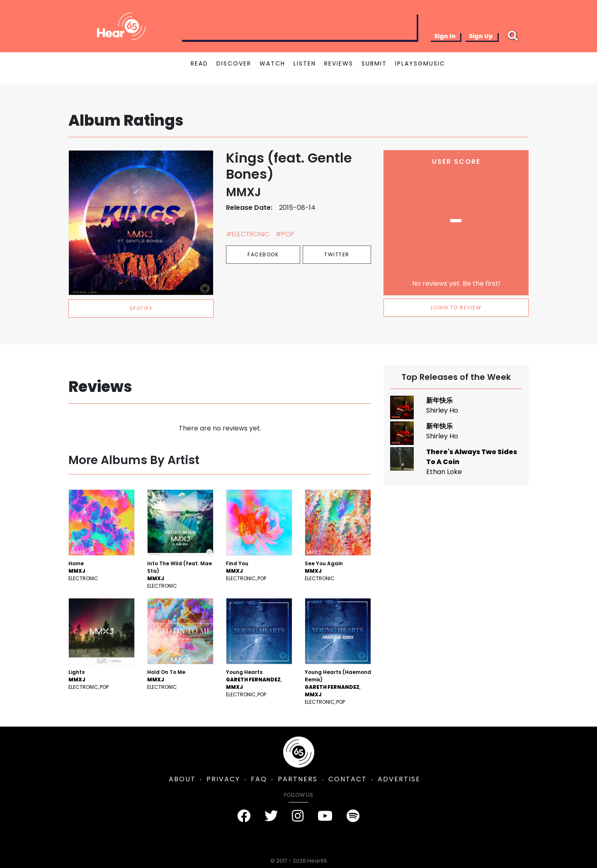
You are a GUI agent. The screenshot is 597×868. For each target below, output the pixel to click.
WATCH (272, 63)
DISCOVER (234, 63)
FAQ (259, 779)
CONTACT (348, 779)
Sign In (445, 36)
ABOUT (182, 779)
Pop (262, 578)
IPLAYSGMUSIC (420, 63)
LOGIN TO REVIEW (456, 308)
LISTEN (305, 63)
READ (199, 63)
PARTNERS (298, 779)
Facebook (263, 254)
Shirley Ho (442, 410)
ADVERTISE (399, 779)
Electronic (83, 578)
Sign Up (481, 36)
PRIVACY (223, 779)
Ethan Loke (444, 472)
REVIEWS (339, 63)
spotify (141, 308)
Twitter (337, 254)
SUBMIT (374, 63)
